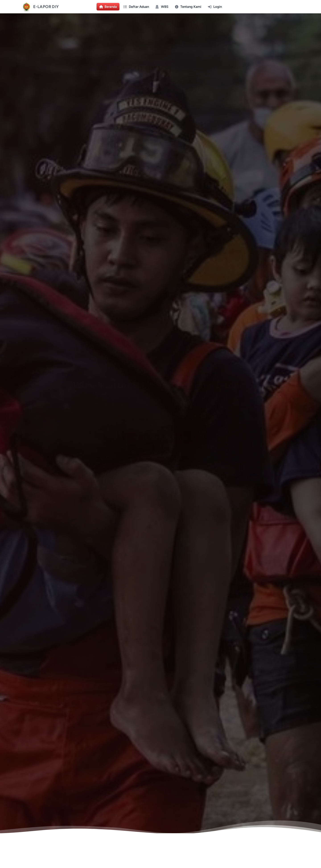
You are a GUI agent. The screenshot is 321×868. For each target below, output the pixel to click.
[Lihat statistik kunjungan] (5, 858)
